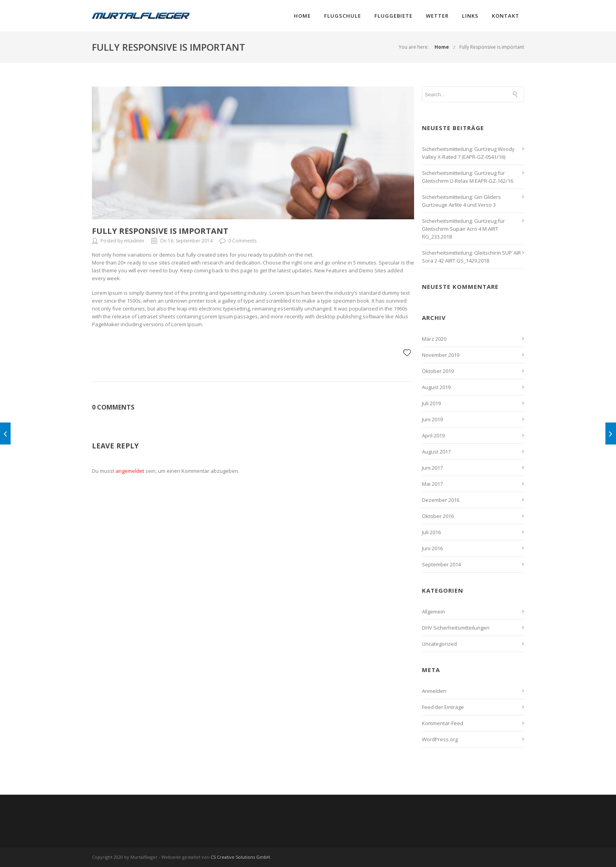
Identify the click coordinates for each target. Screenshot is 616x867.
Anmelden (434, 691)
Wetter (437, 16)
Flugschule (343, 16)
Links (470, 16)
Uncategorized (439, 644)
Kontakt (506, 16)
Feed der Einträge (443, 707)
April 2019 (433, 435)
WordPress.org (440, 739)
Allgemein (434, 612)
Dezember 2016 (441, 500)
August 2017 (436, 452)
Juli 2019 (431, 403)
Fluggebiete (393, 16)
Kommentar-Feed (443, 723)
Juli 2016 (431, 532)
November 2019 (441, 355)
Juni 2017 (432, 468)
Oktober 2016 (438, 516)
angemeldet (130, 471)
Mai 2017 (432, 484)
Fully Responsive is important (492, 47)
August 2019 (436, 387)
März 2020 (434, 339)
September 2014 (441, 564)
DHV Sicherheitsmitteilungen (456, 628)
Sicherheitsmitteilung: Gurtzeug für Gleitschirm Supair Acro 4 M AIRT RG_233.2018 (463, 229)
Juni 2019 (432, 419)
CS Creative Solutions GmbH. (241, 857)
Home (302, 16)
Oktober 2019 (438, 371)
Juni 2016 (432, 548)
